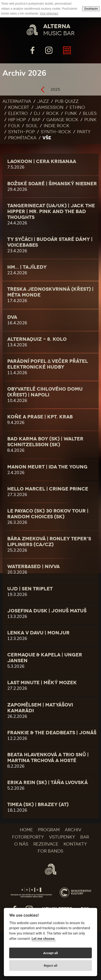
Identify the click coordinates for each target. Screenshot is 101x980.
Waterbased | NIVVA (33, 566)
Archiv (73, 830)
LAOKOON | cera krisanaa (42, 161)
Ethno (77, 107)
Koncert (19, 107)
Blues (90, 113)
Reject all (50, 965)
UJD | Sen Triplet (30, 589)
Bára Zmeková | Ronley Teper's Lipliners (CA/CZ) (49, 542)
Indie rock (57, 126)
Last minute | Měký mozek (42, 683)
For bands (50, 851)
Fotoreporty (28, 837)
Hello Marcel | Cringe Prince (48, 489)
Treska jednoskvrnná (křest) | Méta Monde (50, 292)
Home (26, 830)
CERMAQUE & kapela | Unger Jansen (45, 658)
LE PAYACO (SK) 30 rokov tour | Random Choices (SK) (48, 514)
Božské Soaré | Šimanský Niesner (52, 184)
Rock (52, 113)
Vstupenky (62, 837)
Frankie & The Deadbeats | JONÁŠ (52, 733)
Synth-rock (56, 132)
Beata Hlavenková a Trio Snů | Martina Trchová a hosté (48, 757)
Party (84, 132)
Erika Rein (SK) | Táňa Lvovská (47, 782)
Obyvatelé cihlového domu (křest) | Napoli (45, 392)
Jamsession (49, 107)
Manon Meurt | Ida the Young (47, 467)
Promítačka (22, 138)
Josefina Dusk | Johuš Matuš (47, 611)
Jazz (43, 101)
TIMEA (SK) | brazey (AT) (38, 804)
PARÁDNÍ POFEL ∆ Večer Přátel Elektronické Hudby (48, 364)
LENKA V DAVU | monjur (38, 633)
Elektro (18, 113)
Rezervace (46, 844)
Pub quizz (67, 101)
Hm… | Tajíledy (27, 267)
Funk (71, 113)
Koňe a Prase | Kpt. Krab (40, 417)
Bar (85, 837)
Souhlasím (91, 9)
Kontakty (75, 844)
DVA (12, 317)
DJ (37, 113)
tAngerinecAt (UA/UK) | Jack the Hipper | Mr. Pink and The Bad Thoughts (51, 211)
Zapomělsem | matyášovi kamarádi (40, 708)
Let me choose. (44, 939)
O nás (21, 844)
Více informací (49, 14)
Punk (90, 120)
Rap (36, 120)
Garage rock (62, 120)
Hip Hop (17, 120)
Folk (14, 126)
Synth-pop (22, 132)
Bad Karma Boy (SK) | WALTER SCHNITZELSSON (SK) (45, 442)
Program (49, 830)
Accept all (51, 953)
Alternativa (17, 101)
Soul (32, 126)
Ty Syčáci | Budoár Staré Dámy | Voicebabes (50, 242)
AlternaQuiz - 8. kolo (37, 339)
